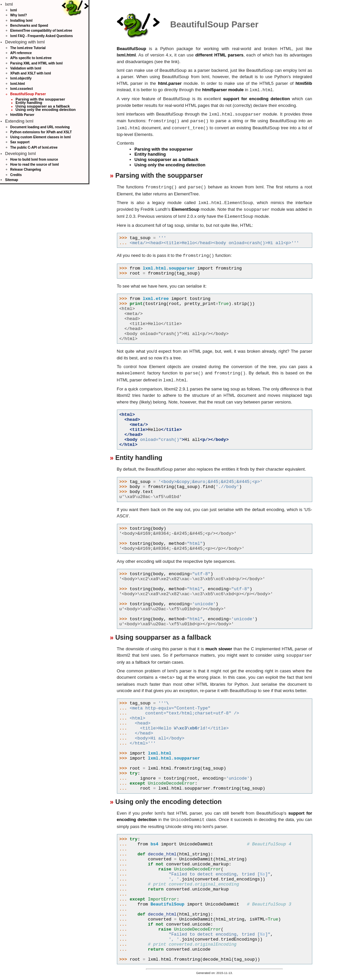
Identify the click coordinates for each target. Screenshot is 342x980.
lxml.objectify (21, 78)
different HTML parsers (219, 55)
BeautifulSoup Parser (28, 94)
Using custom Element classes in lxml (41, 137)
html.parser (170, 83)
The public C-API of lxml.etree (34, 147)
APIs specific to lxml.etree (31, 58)
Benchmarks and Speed (29, 26)
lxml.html (18, 84)
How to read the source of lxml (35, 165)
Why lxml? (19, 15)
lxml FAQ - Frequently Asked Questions (42, 36)
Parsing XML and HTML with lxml (37, 63)
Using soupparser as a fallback (43, 106)
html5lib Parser (22, 115)
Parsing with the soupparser (40, 99)
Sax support (20, 142)
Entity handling (29, 103)
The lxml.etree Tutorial (28, 48)
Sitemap (12, 180)
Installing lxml (22, 21)
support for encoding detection (256, 98)
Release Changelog (26, 170)
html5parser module (223, 90)
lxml (14, 10)
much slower (219, 645)
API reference (21, 53)
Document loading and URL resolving (40, 127)
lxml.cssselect (22, 89)
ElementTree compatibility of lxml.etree (41, 31)
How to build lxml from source (34, 159)
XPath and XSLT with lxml (31, 73)
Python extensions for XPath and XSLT (41, 132)
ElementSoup (186, 207)
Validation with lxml (26, 68)
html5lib (304, 83)
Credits (16, 175)
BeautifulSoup (132, 49)
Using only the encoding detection (46, 110)
